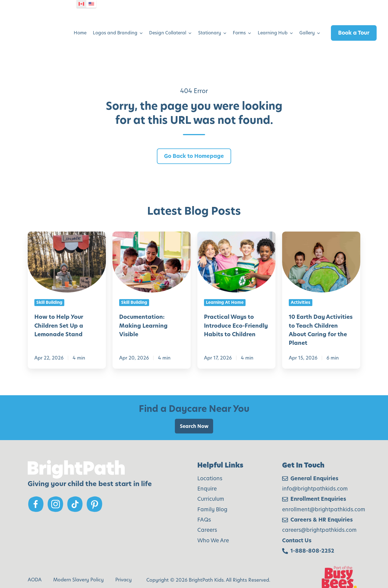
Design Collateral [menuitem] (168, 25)
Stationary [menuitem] (210, 25)
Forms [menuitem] (239, 25)
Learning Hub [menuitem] (273, 25)
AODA (35, 564)
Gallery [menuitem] (307, 25)
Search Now (194, 410)
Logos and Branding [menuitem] (115, 25)
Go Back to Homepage (194, 140)
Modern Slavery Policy (78, 564)
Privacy (123, 564)
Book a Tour (354, 25)
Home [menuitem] (80, 25)
